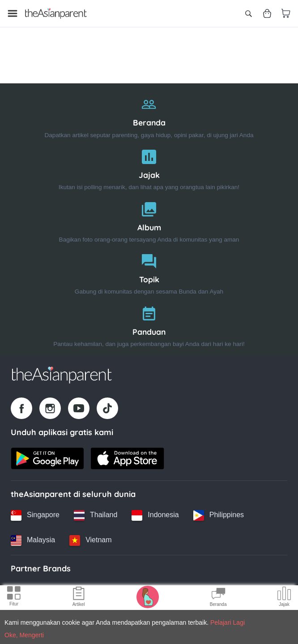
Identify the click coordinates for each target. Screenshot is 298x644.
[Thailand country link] (96, 515)
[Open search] (248, 13)
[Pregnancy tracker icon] (148, 596)
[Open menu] (13, 13)
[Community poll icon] (284, 598)
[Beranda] (149, 115)
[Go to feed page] (56, 13)
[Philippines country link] (219, 515)
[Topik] (149, 272)
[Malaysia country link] (33, 540)
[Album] (149, 220)
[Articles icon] (79, 598)
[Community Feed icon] (218, 598)
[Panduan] (149, 325)
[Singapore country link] (35, 515)
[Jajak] (149, 168)
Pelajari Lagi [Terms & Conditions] (228, 622)
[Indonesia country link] (155, 515)
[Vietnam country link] (90, 540)
